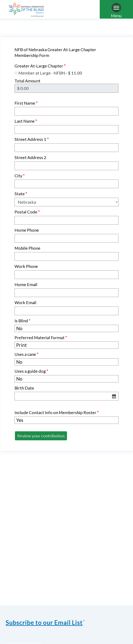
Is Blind (22, 321)
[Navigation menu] (116, 8)
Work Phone (26, 266)
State (21, 194)
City (20, 176)
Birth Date (24, 388)
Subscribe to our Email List (46, 622)
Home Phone (27, 230)
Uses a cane (27, 354)
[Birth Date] (66, 396)
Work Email (25, 302)
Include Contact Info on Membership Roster (57, 412)
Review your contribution (41, 436)
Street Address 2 (30, 157)
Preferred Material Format (41, 338)
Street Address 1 (32, 139)
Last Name (26, 121)
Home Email (26, 284)
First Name (26, 103)
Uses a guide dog (31, 371)
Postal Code (27, 212)
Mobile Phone (27, 248)
